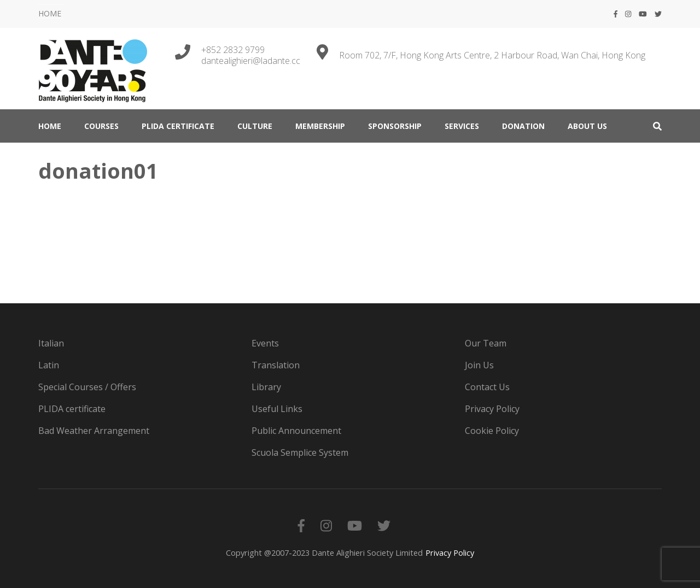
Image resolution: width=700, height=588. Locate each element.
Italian (51, 343)
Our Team (486, 343)
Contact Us (487, 387)
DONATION (523, 126)
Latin (49, 365)
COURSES (101, 126)
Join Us (479, 365)
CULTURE (255, 126)
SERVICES (462, 126)
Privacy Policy (492, 409)
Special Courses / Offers (87, 387)
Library (266, 387)
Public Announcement (296, 431)
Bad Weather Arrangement (94, 431)
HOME (50, 13)
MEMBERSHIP (320, 126)
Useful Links (277, 409)
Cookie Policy (492, 431)
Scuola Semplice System (300, 452)
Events (265, 343)
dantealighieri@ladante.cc (251, 61)
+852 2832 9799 (233, 50)
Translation (276, 365)
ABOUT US (587, 126)
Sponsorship (395, 126)
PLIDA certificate (178, 126)
